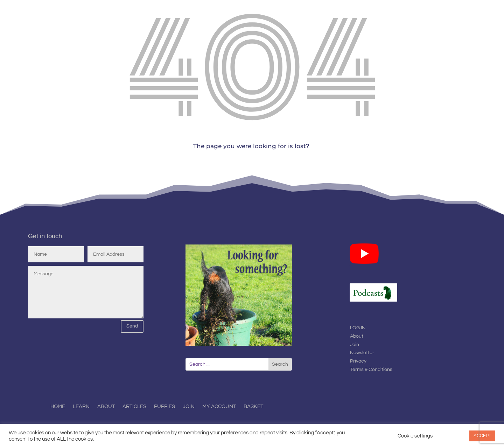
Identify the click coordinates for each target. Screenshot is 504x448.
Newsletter (362, 353)
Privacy (358, 361)
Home (58, 407)
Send (132, 326)
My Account (219, 407)
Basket (253, 407)
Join (355, 345)
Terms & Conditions (371, 370)
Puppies (164, 407)
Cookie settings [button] (415, 436)
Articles (134, 407)
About (357, 336)
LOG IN (358, 328)
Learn (81, 407)
